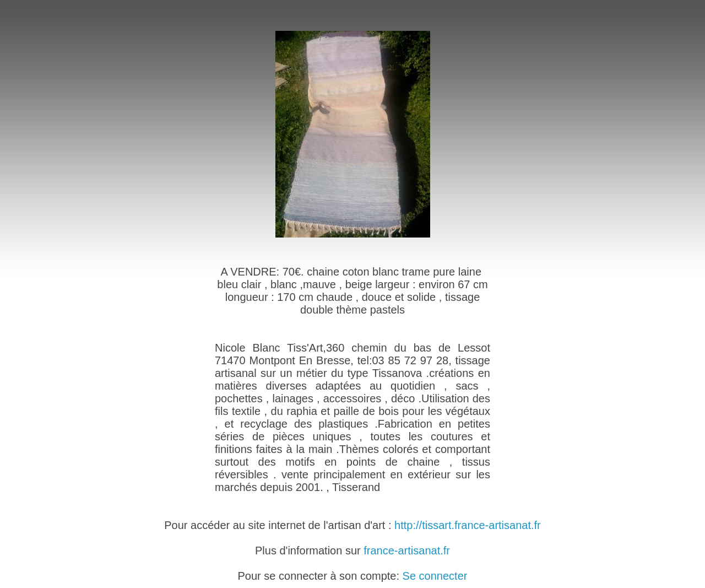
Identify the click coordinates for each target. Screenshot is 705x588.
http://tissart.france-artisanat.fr (468, 525)
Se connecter (435, 576)
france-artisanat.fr (407, 551)
